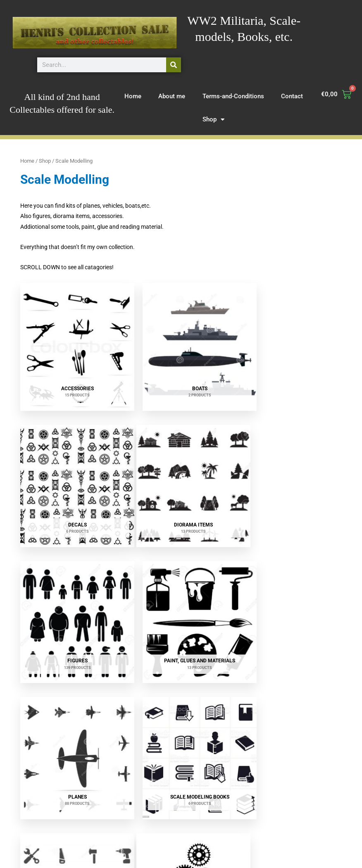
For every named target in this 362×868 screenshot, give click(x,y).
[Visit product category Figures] (180, 466)
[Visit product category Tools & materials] (290, 589)
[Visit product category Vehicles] (180, 726)
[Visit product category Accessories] (71, 340)
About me (172, 96)
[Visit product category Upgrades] (71, 726)
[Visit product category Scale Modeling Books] (180, 589)
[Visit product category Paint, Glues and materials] (290, 466)
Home (133, 96)
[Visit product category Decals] (290, 340)
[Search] (174, 65)
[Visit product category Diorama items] (71, 466)
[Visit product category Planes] (71, 589)
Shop (213, 120)
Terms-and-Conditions (233, 96)
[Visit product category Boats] (180, 340)
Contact (292, 96)
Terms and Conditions (257, 851)
